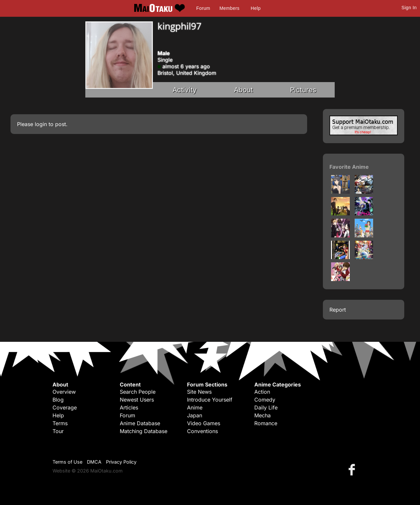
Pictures (303, 90)
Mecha (262, 415)
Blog (58, 400)
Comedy (265, 400)
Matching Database (144, 431)
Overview (64, 392)
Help (256, 8)
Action (262, 392)
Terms (60, 423)
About (243, 90)
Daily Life (266, 407)
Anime (195, 407)
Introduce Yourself (210, 400)
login (41, 124)
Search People (138, 392)
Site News (199, 392)
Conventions (202, 431)
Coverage (65, 407)
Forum (203, 8)
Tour (58, 431)
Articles (129, 407)
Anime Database (140, 423)
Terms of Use (67, 462)
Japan (195, 415)
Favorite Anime (349, 167)
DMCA (94, 462)
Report (338, 310)
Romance (266, 423)
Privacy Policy (121, 462)
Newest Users (137, 400)
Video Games (204, 423)
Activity (185, 90)
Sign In (409, 8)
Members (230, 8)
